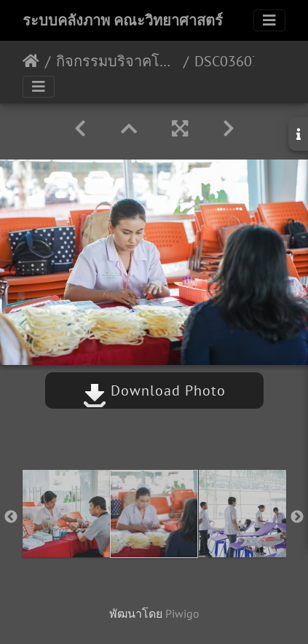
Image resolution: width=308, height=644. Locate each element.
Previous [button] (11, 517)
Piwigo (182, 613)
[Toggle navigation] (269, 20)
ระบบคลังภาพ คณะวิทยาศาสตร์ (123, 20)
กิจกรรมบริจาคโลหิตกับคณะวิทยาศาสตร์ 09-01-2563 (117, 61)
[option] (66, 514)
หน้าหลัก (31, 61)
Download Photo (154, 390)
